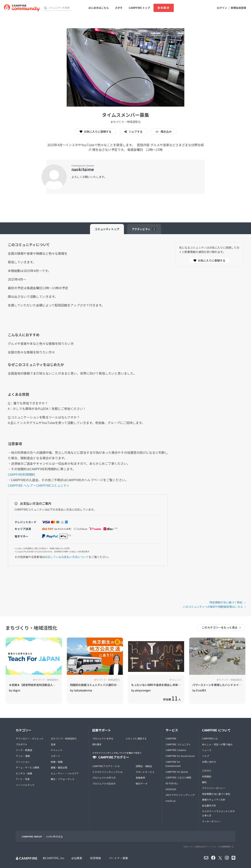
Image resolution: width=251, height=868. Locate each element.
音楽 (53, 744)
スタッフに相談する (136, 738)
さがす (119, 8)
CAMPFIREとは (210, 738)
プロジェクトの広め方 (104, 783)
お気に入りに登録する (95, 131)
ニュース (207, 750)
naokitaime (83, 169)
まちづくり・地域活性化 (64, 738)
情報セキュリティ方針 (214, 800)
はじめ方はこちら (99, 8)
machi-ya (171, 801)
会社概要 (77, 858)
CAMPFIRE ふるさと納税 (178, 777)
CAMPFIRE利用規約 (21, 474)
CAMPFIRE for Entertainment (173, 764)
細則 (204, 782)
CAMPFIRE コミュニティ (178, 744)
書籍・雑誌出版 (59, 767)
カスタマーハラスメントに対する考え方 (218, 813)
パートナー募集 (118, 858)
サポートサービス (145, 772)
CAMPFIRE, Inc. (55, 858)
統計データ (142, 783)
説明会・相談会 (144, 766)
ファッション (23, 762)
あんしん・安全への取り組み (217, 744)
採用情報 (95, 858)
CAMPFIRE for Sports (177, 772)
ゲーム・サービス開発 (27, 767)
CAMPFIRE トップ (139, 8)
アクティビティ (144, 229)
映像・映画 (57, 762)
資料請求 (164, 8)
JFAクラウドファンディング (180, 795)
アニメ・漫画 (23, 756)
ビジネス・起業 (24, 773)
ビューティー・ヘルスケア (65, 773)
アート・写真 (23, 779)
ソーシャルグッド (25, 785)
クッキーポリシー (211, 821)
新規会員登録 (238, 8)
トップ (107, 229)
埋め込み (166, 131)
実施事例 (140, 778)
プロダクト (22, 744)
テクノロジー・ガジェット (30, 738)
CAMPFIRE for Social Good (180, 756)
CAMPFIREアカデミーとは (106, 766)
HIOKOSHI (171, 789)
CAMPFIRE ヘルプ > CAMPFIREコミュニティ (39, 485)
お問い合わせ (209, 762)
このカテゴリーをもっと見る (220, 627)
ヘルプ (206, 756)
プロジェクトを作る (103, 738)
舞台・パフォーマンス (63, 779)
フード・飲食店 (24, 750)
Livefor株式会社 (54, 836)
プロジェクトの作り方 (104, 778)
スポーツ (55, 756)
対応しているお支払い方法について (67, 557)
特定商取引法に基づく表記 (226, 602)
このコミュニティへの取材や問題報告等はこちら (213, 607)
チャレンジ (57, 750)
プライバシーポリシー (214, 788)
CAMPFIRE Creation (176, 750)
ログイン (222, 8)
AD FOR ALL (172, 783)
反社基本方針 (209, 805)
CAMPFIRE (171, 738)
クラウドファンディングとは (107, 772)
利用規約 (207, 776)
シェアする (135, 131)
